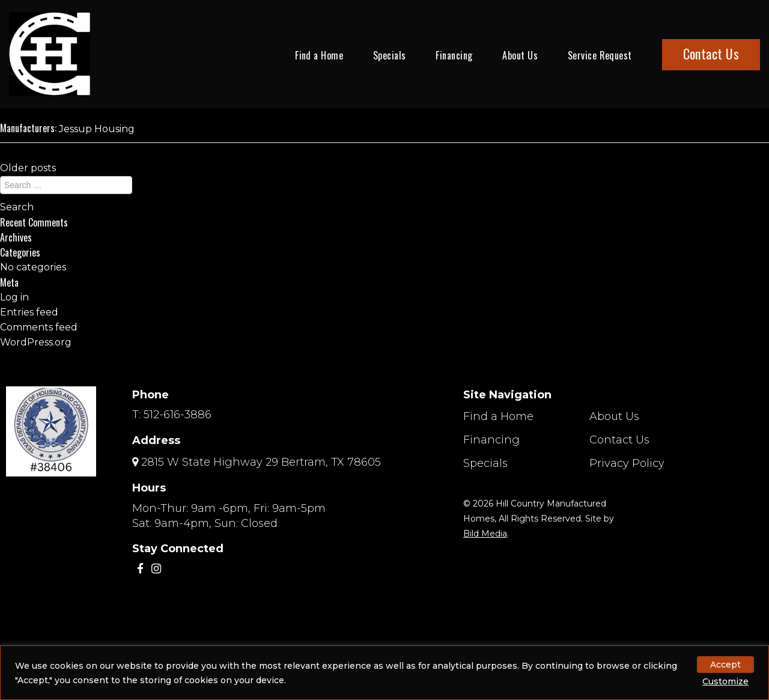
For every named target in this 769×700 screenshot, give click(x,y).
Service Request (600, 55)
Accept (725, 665)
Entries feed (29, 312)
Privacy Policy (627, 463)
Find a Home (319, 55)
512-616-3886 (178, 415)
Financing (454, 55)
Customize (725, 681)
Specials (390, 55)
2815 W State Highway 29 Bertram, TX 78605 (261, 462)
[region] (384, 673)
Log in (14, 297)
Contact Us (711, 53)
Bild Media (485, 534)
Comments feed (39, 327)
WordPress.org (36, 342)
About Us (520, 55)
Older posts (28, 168)
